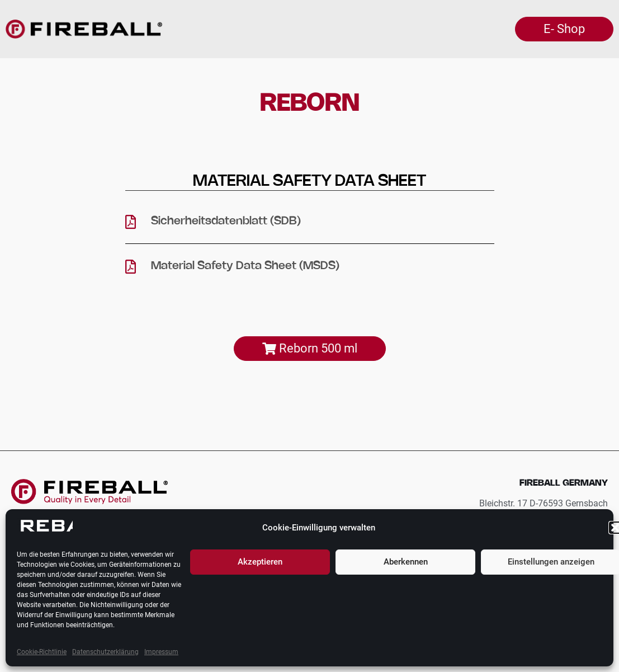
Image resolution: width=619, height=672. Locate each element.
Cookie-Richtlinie (42, 652)
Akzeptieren (260, 562)
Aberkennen (406, 562)
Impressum (161, 652)
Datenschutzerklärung (105, 652)
